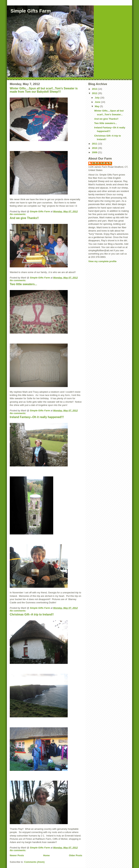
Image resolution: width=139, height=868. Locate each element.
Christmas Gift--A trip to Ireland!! (32, 614)
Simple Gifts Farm (31, 11)
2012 (95, 93)
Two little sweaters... (23, 284)
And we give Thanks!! (24, 218)
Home (46, 855)
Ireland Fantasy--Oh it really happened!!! (37, 417)
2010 (95, 148)
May (97, 106)
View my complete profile (102, 261)
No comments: (18, 214)
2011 (95, 144)
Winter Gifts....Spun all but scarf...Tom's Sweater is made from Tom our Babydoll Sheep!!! (44, 90)
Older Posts (76, 855)
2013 (95, 89)
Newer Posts (17, 855)
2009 (95, 152)
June (98, 102)
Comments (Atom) (34, 862)
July (98, 98)
